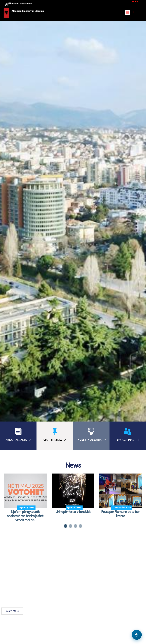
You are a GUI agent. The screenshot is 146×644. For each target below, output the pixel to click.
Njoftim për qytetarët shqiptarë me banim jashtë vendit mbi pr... (25, 516)
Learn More (12, 611)
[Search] (135, 12)
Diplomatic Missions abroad (22, 3)
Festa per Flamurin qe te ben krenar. (121, 514)
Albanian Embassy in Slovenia (28, 11)
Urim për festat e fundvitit (73, 512)
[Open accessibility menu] (137, 635)
